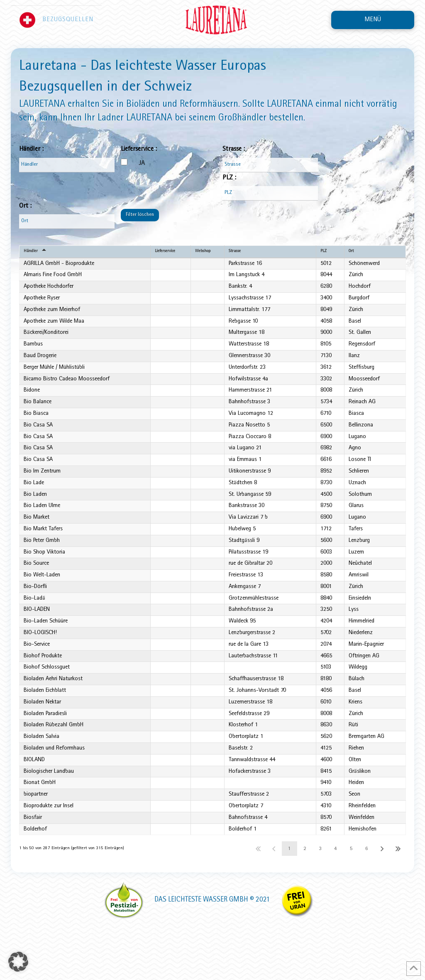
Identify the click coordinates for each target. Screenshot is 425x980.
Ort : (25, 206)
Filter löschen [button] (140, 215)
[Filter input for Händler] (67, 165)
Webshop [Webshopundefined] (205, 252)
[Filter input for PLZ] (270, 193)
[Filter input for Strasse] (270, 165)
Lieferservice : (139, 149)
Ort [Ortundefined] (350, 252)
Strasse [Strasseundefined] (236, 252)
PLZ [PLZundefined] (323, 252)
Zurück (274, 900)
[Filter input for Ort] (67, 222)
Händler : (31, 149)
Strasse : (234, 149)
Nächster (382, 900)
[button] (373, 20)
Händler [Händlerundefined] (31, 252)
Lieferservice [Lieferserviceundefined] (165, 252)
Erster (258, 900)
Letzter (398, 900)
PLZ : (229, 178)
